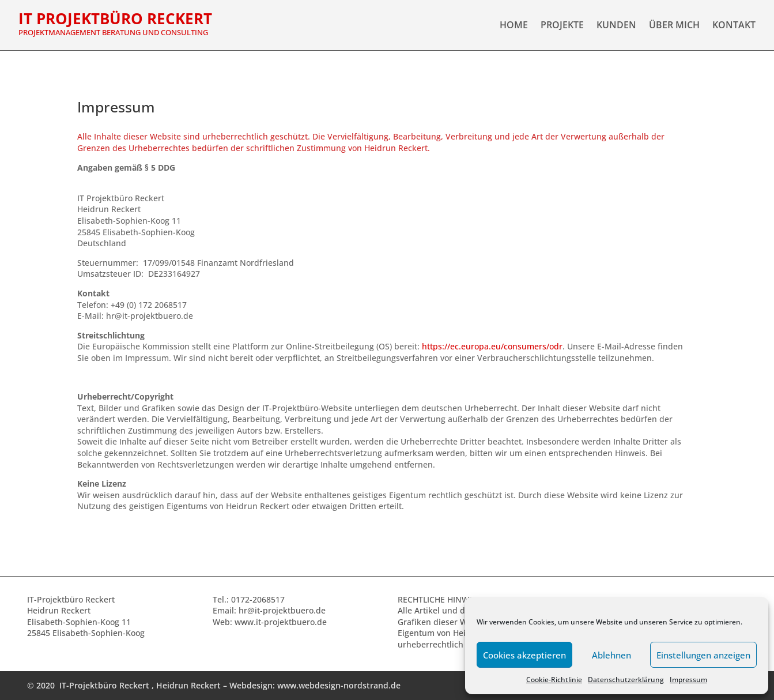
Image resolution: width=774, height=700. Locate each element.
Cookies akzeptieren (524, 655)
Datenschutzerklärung (626, 680)
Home (514, 26)
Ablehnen (611, 655)
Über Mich (674, 26)
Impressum (688, 680)
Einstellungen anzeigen (703, 655)
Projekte (562, 26)
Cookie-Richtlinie (554, 680)
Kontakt (734, 26)
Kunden (616, 26)
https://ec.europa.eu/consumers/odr (492, 346)
